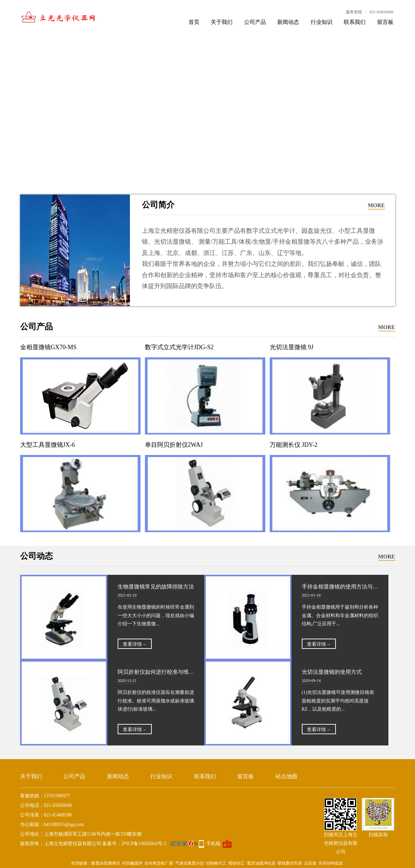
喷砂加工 (237, 863)
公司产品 (255, 22)
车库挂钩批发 (331, 863)
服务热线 (354, 12)
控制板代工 (216, 863)
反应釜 (310, 863)
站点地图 (286, 776)
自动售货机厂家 (159, 863)
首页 (194, 22)
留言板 (385, 22)
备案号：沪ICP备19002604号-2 (150, 844)
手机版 (213, 844)
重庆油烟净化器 (261, 863)
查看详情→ (135, 644)
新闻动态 (288, 22)
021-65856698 (382, 12)
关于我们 (222, 22)
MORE (376, 205)
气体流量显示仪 (190, 863)
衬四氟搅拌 (132, 863)
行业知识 (322, 22)
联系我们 (355, 22)
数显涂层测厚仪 (106, 863)
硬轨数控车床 (290, 863)
